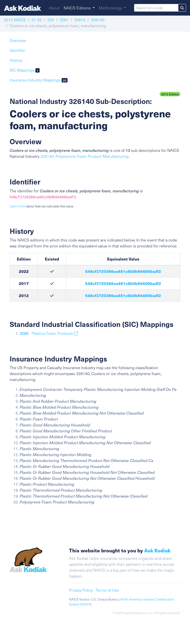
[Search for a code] (156, 8)
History (16, 60)
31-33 (36, 20)
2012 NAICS (15, 20)
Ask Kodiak (157, 550)
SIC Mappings (25, 70)
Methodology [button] (111, 8)
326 (51, 20)
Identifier (17, 50)
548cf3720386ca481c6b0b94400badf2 (123, 271)
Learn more (18, 206)
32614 (80, 20)
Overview (18, 40)
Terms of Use (107, 590)
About (54, 8)
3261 (64, 20)
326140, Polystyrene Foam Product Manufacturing (84, 156)
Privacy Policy (81, 590)
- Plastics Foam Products (49, 333)
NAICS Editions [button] (78, 8)
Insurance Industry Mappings (39, 80)
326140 (98, 20)
